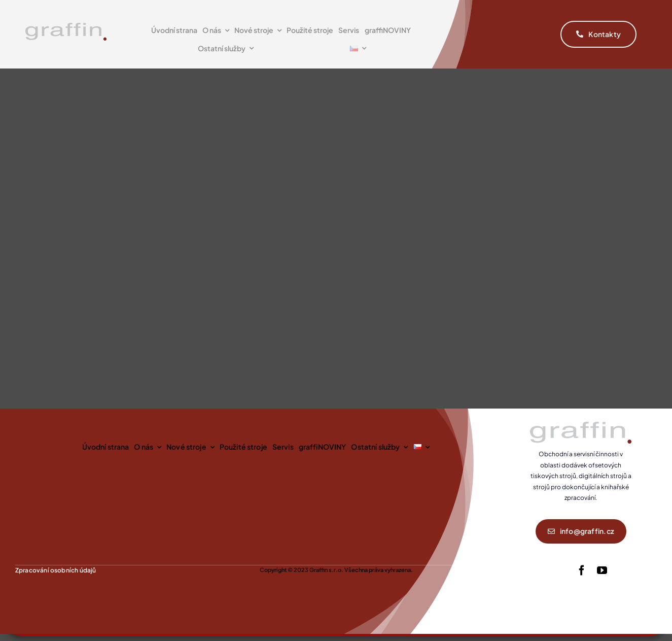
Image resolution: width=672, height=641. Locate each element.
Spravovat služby (607, 603)
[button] (652, 464)
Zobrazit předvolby (593, 493)
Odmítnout (462, 493)
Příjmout (330, 493)
